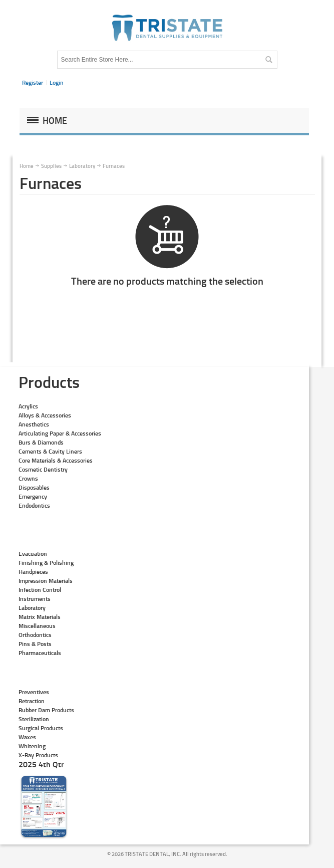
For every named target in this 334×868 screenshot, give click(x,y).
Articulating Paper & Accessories (60, 433)
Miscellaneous (37, 626)
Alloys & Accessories (45, 415)
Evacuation (33, 554)
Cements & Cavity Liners (50, 451)
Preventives (34, 692)
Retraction (32, 701)
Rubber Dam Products (46, 710)
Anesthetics (34, 424)
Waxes (27, 737)
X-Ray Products (38, 755)
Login (57, 82)
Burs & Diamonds (41, 442)
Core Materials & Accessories (56, 460)
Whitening (32, 746)
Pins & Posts (35, 644)
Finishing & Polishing (46, 563)
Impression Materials (46, 581)
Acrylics (28, 406)
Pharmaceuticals (40, 653)
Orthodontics (35, 635)
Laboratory (32, 608)
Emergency (33, 496)
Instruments (35, 599)
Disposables (34, 487)
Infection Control (40, 590)
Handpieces (33, 572)
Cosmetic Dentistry (43, 469)
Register (33, 82)
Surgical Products (41, 728)
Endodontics (34, 505)
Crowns (28, 478)
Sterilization (34, 719)
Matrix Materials (40, 617)
